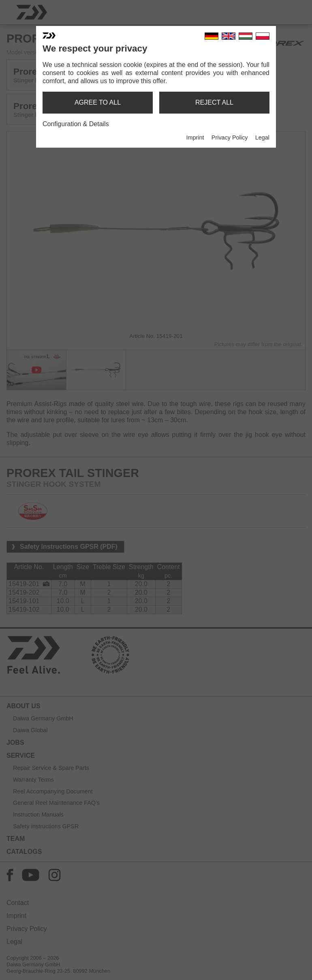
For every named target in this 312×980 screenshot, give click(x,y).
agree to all (98, 102)
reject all (214, 102)
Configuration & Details (76, 124)
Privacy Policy (230, 138)
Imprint (195, 138)
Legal (262, 138)
